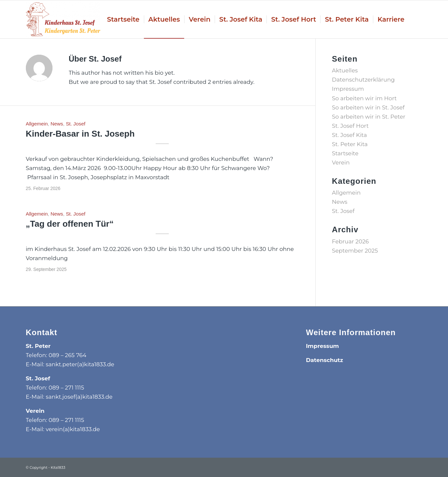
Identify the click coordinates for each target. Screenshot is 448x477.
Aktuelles (345, 70)
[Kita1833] (63, 19)
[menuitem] (123, 19)
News (57, 124)
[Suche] (416, 19)
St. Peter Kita (350, 144)
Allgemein (37, 124)
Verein (341, 162)
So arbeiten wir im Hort (364, 98)
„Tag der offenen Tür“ (70, 224)
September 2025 (355, 251)
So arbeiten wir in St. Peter (369, 117)
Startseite (345, 153)
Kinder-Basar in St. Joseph (80, 134)
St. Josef (76, 124)
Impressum (348, 89)
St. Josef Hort (350, 126)
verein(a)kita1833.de (73, 429)
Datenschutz (325, 360)
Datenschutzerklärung (363, 80)
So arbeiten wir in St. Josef (368, 107)
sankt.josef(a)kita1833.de (79, 397)
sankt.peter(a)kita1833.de (80, 364)
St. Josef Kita (350, 135)
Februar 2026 (351, 241)
